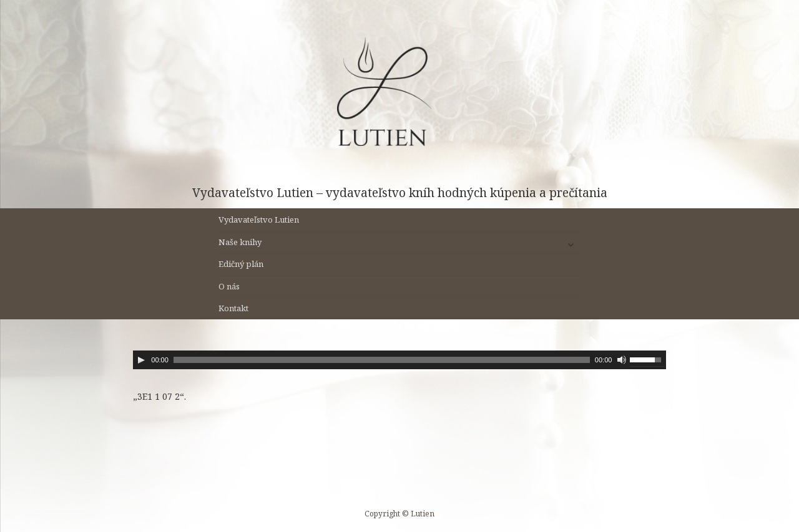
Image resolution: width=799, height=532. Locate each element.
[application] (399, 360)
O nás (229, 286)
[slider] (382, 360)
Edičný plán (241, 264)
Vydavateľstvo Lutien (259, 220)
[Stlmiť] (622, 360)
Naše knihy (240, 242)
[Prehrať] (141, 360)
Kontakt (233, 308)
